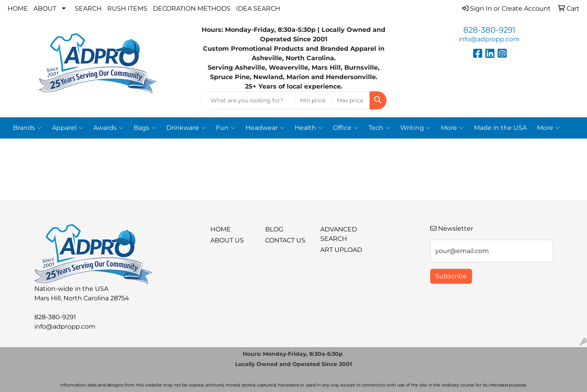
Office (346, 128)
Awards (108, 128)
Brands (27, 128)
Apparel (68, 128)
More (452, 128)
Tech (379, 128)
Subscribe (451, 276)
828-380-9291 (489, 30)
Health (309, 128)
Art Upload (341, 250)
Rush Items (127, 8)
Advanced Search (339, 234)
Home (18, 8)
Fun (226, 128)
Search (88, 8)
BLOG (274, 229)
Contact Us (285, 240)
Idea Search (258, 8)
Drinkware (186, 128)
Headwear (265, 128)
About (45, 8)
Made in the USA (500, 128)
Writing (415, 128)
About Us (227, 240)
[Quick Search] (248, 100)
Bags (145, 128)
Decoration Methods (192, 8)
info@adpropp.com (489, 39)
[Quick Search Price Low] (314, 100)
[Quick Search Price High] (351, 100)
